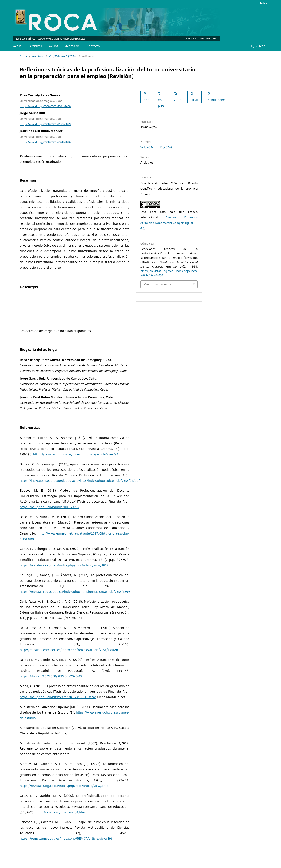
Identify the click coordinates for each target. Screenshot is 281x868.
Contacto (93, 46)
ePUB (178, 100)
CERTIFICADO (216, 100)
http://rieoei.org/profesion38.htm (60, 812)
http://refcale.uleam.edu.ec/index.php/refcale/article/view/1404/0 (69, 650)
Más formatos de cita (157, 284)
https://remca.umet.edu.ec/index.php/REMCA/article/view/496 (66, 838)
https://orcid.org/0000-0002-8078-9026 (45, 142)
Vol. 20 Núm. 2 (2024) (63, 56)
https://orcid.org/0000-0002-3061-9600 (45, 106)
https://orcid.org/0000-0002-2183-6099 (45, 124)
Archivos (36, 46)
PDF (146, 100)
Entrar (264, 3)
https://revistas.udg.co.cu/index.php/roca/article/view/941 (77, 454)
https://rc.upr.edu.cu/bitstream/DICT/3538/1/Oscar (58, 697)
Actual (18, 46)
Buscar (258, 46)
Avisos (54, 46)
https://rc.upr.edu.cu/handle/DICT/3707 (50, 507)
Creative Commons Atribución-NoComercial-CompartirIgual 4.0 (169, 223)
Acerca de (72, 46)
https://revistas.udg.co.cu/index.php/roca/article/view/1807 (64, 565)
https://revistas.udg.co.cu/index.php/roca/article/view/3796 (64, 786)
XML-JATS (161, 103)
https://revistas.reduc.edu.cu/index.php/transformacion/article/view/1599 (75, 592)
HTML (195, 100)
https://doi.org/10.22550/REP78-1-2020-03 (51, 676)
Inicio (23, 56)
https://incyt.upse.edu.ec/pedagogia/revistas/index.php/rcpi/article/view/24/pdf (80, 481)
